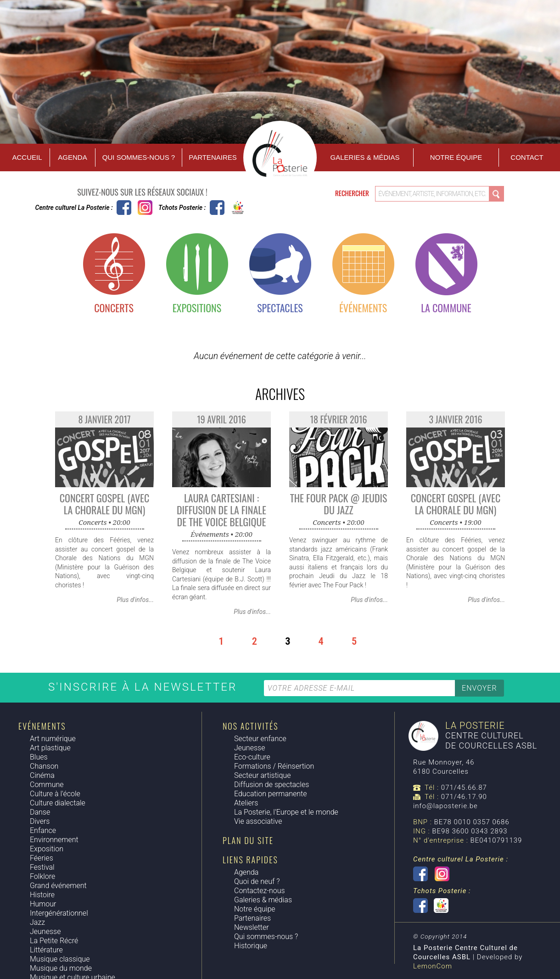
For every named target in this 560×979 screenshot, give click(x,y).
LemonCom (433, 966)
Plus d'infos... (135, 600)
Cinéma (42, 775)
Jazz (37, 922)
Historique (251, 946)
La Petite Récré (54, 941)
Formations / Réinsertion (274, 766)
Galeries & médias (263, 900)
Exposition (47, 849)
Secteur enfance (260, 739)
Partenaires (213, 157)
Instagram (145, 208)
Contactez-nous (260, 891)
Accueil (27, 157)
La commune (446, 308)
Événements (363, 308)
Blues (39, 757)
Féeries (42, 858)
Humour (43, 904)
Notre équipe (456, 157)
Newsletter (252, 927)
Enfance (43, 830)
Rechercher (353, 193)
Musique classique (60, 959)
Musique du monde (61, 968)
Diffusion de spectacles (272, 785)
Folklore (42, 876)
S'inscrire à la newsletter (145, 687)
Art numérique (53, 739)
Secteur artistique (262, 775)
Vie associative (258, 821)
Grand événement (58, 886)
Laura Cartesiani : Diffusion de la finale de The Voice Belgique (221, 510)
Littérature (46, 950)
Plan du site (248, 840)
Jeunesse (45, 931)
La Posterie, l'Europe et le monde (286, 812)
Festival (42, 867)
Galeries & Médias (365, 157)
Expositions (197, 308)
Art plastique (50, 748)
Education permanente (270, 794)
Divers (40, 821)
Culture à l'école (55, 794)
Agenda (72, 157)
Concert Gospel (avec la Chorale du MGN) (105, 504)
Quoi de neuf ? (257, 881)
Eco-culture (252, 757)
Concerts (114, 308)
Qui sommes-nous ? (139, 157)
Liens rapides (250, 860)
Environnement (54, 840)
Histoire (42, 895)
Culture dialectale (58, 803)
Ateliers (246, 803)
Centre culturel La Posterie (124, 208)
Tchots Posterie (227, 208)
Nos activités (250, 726)
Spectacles (280, 308)
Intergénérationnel (59, 913)
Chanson (44, 766)
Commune (47, 785)
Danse (40, 812)
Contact (527, 157)
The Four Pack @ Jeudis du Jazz (339, 504)
